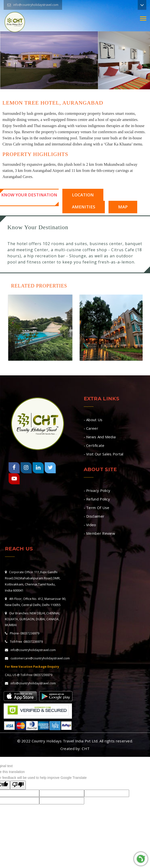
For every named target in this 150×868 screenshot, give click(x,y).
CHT (86, 749)
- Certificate (94, 445)
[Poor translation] (18, 785)
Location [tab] (83, 195)
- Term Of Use (97, 508)
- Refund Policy (97, 499)
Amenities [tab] (83, 207)
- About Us (93, 420)
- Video (90, 525)
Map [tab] (123, 207)
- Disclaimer (94, 516)
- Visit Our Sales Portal (104, 454)
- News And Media (100, 437)
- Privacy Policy (97, 490)
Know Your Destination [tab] (29, 195)
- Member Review (100, 533)
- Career (91, 428)
